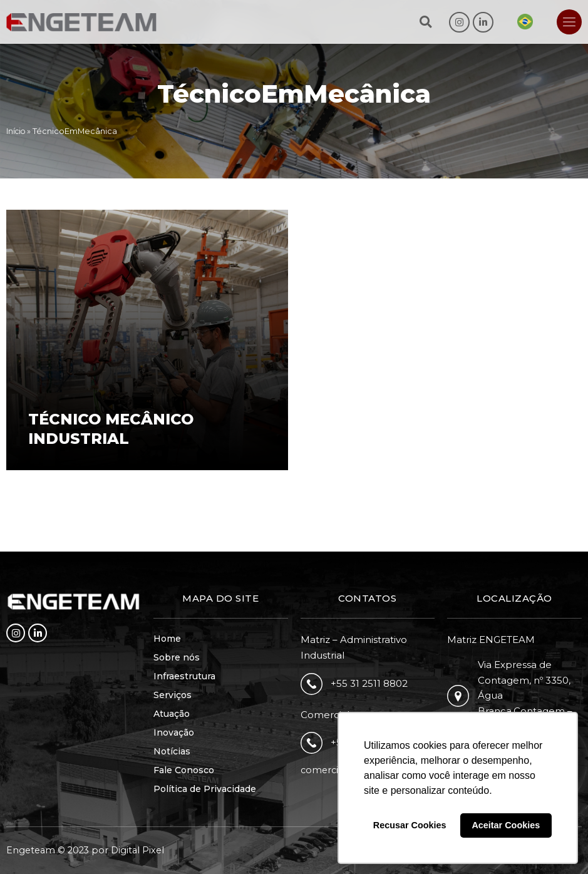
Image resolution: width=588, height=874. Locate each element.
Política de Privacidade (205, 789)
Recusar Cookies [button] (410, 825)
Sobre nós (177, 657)
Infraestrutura (184, 676)
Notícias (172, 751)
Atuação (172, 714)
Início (17, 131)
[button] (426, 22)
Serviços (173, 695)
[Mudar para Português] (525, 22)
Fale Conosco (184, 770)
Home (167, 639)
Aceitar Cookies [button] (506, 825)
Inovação (174, 733)
